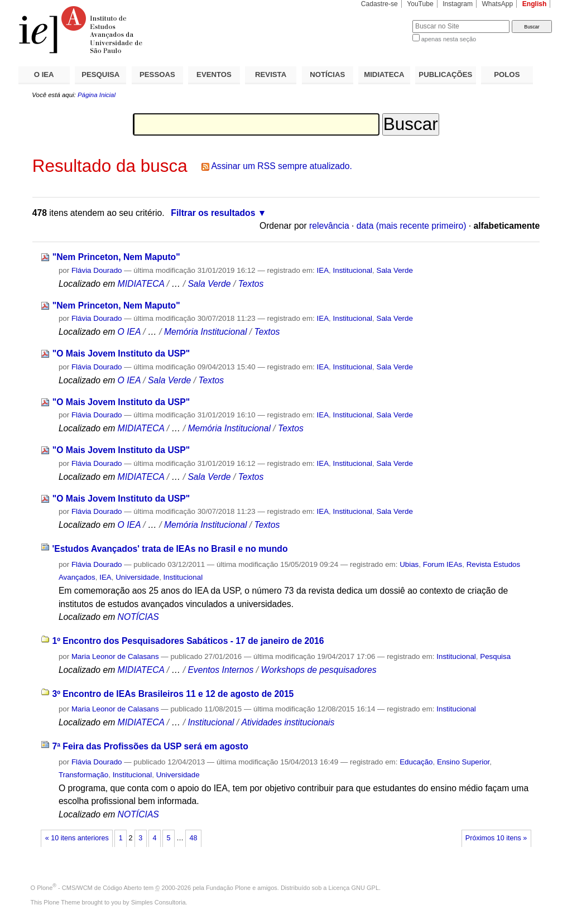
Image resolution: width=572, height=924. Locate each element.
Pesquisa (495, 656)
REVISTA (271, 74)
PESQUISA (100, 74)
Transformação (83, 775)
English (535, 4)
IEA (323, 270)
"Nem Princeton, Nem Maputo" (116, 257)
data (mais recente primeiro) (412, 226)
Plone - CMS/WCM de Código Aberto (89, 888)
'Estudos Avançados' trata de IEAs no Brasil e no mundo (170, 549)
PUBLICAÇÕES (445, 74)
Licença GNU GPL (354, 888)
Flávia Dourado (97, 270)
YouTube (420, 4)
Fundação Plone (228, 888)
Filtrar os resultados (213, 213)
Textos (251, 284)
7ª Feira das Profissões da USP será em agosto (150, 746)
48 (194, 838)
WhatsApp (497, 4)
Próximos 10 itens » (496, 838)
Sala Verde (395, 270)
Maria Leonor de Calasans (115, 656)
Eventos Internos (220, 670)
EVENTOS (214, 74)
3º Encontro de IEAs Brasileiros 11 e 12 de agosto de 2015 (173, 694)
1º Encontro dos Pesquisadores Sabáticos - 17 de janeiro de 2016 (188, 641)
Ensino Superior (463, 762)
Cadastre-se (379, 4)
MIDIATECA (384, 74)
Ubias (409, 564)
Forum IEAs (443, 564)
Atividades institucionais (288, 722)
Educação (416, 762)
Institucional (353, 270)
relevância (329, 226)
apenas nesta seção (449, 39)
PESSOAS (157, 74)
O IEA (44, 74)
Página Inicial (97, 95)
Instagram (458, 4)
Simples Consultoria (158, 902)
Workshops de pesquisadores (318, 670)
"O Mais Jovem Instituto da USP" (121, 353)
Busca (385, 20)
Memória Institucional (206, 332)
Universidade (137, 577)
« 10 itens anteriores (77, 838)
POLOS (507, 74)
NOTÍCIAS (327, 74)
